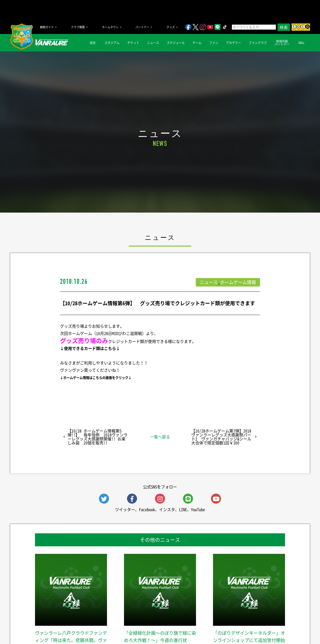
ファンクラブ (258, 43)
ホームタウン (110, 27)
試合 (93, 43)
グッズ (171, 27)
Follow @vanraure (210, 398)
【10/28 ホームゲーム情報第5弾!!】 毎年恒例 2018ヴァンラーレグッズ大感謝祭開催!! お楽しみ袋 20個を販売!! (97, 437)
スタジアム (112, 43)
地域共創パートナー (282, 43)
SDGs (301, 43)
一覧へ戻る (160, 437)
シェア (100, 398)
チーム (197, 43)
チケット (133, 43)
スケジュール (176, 43)
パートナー (142, 27)
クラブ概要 (78, 27)
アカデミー (233, 43)
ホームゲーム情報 (238, 282)
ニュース (153, 43)
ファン (214, 43)
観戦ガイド (47, 27)
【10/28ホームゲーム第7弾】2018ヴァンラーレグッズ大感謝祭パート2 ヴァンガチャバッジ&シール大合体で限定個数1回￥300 (221, 437)
